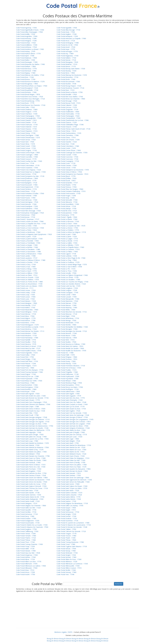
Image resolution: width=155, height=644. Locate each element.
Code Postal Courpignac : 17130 (68, 161)
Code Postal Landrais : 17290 (67, 256)
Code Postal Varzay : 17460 (66, 551)
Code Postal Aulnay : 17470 (26, 51)
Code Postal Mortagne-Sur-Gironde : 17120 (72, 331)
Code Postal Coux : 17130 (25, 163)
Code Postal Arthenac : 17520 (26, 47)
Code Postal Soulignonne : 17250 (28, 521)
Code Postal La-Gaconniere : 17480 (28, 252)
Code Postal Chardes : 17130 (26, 122)
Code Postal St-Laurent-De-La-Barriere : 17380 (73, 523)
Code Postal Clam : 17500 (25, 142)
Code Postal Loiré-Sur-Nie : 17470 (68, 286)
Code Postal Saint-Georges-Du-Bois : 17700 (31, 424)
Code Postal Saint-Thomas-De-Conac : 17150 (32, 488)
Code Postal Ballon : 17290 (26, 60)
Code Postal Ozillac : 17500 (26, 355)
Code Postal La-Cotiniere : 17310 (68, 249)
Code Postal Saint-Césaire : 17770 (28, 400)
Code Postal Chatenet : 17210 (27, 127)
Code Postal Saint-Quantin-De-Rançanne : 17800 (74, 469)
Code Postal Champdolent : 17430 (69, 118)
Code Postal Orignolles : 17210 (27, 353)
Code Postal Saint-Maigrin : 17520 (68, 441)
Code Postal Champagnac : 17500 (28, 116)
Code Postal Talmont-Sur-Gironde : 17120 (71, 531)
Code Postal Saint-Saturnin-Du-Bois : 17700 (31, 473)
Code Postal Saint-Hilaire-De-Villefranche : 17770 (33, 430)
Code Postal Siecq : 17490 (25, 516)
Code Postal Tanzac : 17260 (26, 534)
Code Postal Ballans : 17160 (66, 58)
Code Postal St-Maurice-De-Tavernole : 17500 (32, 527)
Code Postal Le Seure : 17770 (26, 271)
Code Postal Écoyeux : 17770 (26, 181)
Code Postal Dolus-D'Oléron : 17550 (69, 172)
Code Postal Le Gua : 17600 (26, 267)
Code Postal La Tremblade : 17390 (28, 243)
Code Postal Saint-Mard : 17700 (68, 443)
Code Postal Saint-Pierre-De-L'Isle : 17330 (31, 467)
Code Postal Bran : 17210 (65, 90)
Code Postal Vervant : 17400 (66, 557)
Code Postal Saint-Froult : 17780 (27, 415)
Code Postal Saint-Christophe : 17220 (70, 400)
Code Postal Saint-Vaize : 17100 (27, 490)
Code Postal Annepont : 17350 (67, 36)
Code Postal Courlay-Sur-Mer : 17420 (29, 161)
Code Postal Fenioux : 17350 (67, 187)
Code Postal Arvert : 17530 (66, 47)
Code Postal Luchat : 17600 (66, 295)
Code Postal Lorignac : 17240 (67, 290)
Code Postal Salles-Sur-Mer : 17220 (28, 508)
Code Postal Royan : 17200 (26, 391)
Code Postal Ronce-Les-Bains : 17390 (70, 387)
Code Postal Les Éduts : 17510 (27, 275)
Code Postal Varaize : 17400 (26, 551)
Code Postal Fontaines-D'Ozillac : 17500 (30, 193)
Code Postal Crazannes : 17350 (27, 168)
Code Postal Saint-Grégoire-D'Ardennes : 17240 (73, 428)
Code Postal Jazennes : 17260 (67, 213)
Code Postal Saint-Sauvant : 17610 (69, 473)
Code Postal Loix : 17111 (25, 288)
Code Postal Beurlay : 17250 (66, 71)
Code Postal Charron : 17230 (67, 122)
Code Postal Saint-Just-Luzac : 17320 (69, 437)
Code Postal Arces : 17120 (66, 41)
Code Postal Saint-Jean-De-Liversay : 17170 (72, 435)
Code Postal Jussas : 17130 (26, 217)
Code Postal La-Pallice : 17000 (67, 252)
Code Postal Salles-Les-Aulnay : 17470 (70, 506)
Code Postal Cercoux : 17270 (67, 107)
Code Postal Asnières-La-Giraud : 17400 (30, 49)
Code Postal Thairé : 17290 (66, 538)
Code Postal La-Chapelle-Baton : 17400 (70, 247)
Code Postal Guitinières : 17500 (27, 209)
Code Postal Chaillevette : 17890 (68, 112)
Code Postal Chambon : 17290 (27, 114)
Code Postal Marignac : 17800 (27, 303)
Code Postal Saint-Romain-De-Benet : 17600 (72, 471)
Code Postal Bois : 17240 (25, 77)
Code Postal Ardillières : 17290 (27, 45)
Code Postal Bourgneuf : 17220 (27, 88)
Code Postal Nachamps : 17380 (27, 338)
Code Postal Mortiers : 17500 (26, 333)
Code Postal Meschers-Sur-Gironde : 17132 (72, 312)
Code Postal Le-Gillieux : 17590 (27, 273)
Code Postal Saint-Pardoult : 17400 (28, 462)
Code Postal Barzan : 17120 (66, 60)
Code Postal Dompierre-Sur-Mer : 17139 (30, 176)
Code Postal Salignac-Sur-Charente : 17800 (31, 506)
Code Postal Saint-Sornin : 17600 (68, 484)
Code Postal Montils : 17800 (66, 325)
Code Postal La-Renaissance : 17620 (29, 254)
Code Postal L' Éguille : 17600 (67, 217)
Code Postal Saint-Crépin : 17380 (28, 407)
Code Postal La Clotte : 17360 (27, 226)
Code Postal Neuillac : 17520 (26, 342)
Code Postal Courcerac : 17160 (67, 157)
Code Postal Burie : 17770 (25, 103)
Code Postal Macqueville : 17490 (68, 299)
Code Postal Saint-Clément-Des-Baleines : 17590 (33, 404)
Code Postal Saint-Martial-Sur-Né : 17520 (71, 447)
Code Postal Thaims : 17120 (26, 538)
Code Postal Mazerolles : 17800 (27, 310)
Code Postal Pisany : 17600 (66, 361)
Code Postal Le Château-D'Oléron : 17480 (31, 260)
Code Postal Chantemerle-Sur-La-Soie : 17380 (73, 120)
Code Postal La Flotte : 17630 (26, 230)
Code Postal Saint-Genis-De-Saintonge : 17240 (73, 415)
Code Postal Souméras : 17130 (67, 521)
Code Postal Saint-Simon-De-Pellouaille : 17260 (73, 482)
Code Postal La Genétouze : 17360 (28, 232)
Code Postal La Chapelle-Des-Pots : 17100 (31, 224)
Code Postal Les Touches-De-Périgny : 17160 (72, 282)
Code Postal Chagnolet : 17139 (67, 110)
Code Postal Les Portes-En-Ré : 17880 (29, 282)
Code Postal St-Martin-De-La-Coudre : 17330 (32, 525)
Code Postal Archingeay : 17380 (68, 43)
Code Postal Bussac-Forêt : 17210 (69, 103)
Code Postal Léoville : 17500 (66, 273)
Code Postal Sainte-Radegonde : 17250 (30, 499)
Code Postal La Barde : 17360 (67, 219)
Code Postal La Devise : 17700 (67, 228)
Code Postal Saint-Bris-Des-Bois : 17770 (71, 398)
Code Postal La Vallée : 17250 (67, 243)
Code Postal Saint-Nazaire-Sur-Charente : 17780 (33, 456)
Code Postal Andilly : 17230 (26, 34)
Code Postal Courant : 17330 (67, 155)
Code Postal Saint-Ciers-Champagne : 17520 (32, 402)
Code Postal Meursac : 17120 (67, 314)
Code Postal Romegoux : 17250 (27, 387)
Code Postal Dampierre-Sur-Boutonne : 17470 (73, 170)
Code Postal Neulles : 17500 (66, 342)
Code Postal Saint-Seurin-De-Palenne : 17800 (32, 478)
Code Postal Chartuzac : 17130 (27, 125)
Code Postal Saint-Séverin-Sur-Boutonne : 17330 (33, 480)
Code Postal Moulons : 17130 (26, 336)
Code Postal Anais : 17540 (66, 32)
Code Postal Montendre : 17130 (68, 323)
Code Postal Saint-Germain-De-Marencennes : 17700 (35, 426)
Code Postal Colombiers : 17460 (68, 146)
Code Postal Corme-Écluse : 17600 (69, 150)
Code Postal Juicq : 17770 (65, 215)
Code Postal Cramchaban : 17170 (28, 165)
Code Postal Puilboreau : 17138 (68, 374)
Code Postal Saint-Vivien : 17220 (68, 490)
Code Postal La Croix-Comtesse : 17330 (30, 228)
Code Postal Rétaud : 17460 (66, 381)
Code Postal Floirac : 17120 (26, 191)
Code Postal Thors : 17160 (25, 542)
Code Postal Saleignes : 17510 (27, 503)
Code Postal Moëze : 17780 (26, 320)
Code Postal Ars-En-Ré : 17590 (67, 45)
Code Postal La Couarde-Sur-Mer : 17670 (71, 226)
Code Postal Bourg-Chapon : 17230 (69, 86)
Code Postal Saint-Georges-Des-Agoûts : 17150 (33, 422)
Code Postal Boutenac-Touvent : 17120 (70, 88)
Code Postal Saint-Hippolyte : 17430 (29, 432)
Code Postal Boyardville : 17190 (27, 90)
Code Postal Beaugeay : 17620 (67, 62)
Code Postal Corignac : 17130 (26, 150)
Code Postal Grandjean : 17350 (27, 206)
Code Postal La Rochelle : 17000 (27, 241)
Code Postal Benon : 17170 (66, 66)
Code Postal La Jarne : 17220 (26, 236)
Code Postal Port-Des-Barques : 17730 (30, 370)
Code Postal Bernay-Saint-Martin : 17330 (71, 69)
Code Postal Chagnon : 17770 (26, 112)
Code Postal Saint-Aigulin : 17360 (68, 394)
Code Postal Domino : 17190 (26, 174)
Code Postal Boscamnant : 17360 (68, 82)
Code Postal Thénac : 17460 (26, 540)
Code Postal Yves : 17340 (65, 574)
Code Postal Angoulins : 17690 (27, 36)
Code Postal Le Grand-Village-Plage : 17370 (72, 264)
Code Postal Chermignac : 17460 (28, 135)
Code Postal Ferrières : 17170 (26, 189)
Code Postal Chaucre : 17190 (67, 127)
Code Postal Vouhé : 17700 (26, 574)
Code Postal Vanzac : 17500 (66, 549)
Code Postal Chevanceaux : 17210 (28, 137)
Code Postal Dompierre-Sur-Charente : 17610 (72, 174)
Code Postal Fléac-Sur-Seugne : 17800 (70, 189)
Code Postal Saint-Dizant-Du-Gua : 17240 (31, 411)
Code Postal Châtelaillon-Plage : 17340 (70, 125)
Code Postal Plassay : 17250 (66, 363)
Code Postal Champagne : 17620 (68, 116)
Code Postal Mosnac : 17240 (67, 333)
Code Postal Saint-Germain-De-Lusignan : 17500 (73, 424)
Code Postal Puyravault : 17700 (27, 379)
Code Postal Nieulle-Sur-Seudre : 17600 (70, 348)
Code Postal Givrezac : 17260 (26, 204)
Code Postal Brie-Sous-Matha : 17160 (70, 97)
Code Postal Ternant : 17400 (26, 536)
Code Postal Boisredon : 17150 (67, 77)
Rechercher (119, 584)
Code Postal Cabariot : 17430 (67, 105)
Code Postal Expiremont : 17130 (27, 187)
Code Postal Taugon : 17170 (67, 534)
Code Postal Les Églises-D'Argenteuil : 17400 (72, 275)
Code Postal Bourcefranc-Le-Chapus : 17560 (32, 86)
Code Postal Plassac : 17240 (26, 363)
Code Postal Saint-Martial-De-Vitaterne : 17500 (32, 447)
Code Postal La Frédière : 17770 (68, 230)
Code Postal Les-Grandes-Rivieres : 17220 (71, 284)
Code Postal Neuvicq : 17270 (26, 344)
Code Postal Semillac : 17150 (26, 512)
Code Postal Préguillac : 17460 (67, 372)
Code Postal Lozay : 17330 (25, 295)
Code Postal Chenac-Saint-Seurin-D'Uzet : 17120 (73, 129)
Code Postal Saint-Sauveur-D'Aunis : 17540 (31, 475)
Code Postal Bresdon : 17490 (26, 92)
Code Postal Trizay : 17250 (25, 546)
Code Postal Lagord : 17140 (66, 254)
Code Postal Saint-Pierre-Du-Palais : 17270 (71, 467)
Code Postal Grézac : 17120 (66, 206)
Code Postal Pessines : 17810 (67, 359)
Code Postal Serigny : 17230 (66, 514)
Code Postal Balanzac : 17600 (27, 58)
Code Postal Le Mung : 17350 (26, 269)
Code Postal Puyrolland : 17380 (67, 379)
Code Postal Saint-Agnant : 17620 (28, 394)
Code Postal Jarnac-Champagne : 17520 (30, 213)
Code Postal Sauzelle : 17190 (26, 510)
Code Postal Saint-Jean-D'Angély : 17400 (71, 432)
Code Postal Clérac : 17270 (26, 144)
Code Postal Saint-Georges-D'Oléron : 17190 (72, 417)
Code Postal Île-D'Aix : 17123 (67, 211)
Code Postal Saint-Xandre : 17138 (28, 493)
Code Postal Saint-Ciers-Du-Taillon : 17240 (71, 402)
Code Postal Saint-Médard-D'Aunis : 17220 (71, 454)
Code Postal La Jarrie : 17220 (67, 236)
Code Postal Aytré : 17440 (25, 56)
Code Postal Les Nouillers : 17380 (68, 280)
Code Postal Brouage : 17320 (67, 101)
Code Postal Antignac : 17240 (26, 41)
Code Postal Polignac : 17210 (26, 366)
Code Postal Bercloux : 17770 (26, 69)
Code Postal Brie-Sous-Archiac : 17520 (30, 97)
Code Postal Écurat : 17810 (66, 181)
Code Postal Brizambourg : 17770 (28, 101)
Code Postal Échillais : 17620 (67, 178)
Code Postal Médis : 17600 (66, 310)
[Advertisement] (77, 611)
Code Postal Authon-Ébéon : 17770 (28, 54)
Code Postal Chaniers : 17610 (26, 120)
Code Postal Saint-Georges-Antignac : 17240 (32, 417)
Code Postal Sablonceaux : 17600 (68, 391)
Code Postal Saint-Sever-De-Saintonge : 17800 (73, 478)
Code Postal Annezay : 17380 (26, 38)
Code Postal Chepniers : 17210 (27, 131)
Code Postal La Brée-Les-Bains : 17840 (30, 221)
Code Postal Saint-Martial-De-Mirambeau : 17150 (74, 445)
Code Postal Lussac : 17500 (26, 297)
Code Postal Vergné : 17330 (66, 555)
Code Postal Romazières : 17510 (68, 385)
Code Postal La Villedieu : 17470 (68, 245)
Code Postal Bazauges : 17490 (27, 62)
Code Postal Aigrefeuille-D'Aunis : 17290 (30, 30)
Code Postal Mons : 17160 (25, 323)
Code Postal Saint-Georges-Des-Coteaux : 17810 (74, 422)
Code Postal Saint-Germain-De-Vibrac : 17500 (72, 426)
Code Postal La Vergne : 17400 (27, 245)
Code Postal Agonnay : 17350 (26, 28)
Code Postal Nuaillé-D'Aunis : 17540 (29, 351)
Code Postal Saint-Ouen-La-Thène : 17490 (31, 458)
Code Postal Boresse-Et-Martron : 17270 (30, 82)
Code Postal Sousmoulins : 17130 (28, 523)
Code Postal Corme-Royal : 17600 (28, 153)
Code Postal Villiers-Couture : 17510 (69, 568)
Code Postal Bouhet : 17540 (66, 84)
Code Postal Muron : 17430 (66, 336)
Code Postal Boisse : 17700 (26, 79)
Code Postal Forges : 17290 (66, 196)
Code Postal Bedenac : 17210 (67, 64)
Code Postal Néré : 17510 (66, 340)
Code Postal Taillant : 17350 (66, 529)
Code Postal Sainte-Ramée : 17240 (69, 499)
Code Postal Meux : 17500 (25, 316)
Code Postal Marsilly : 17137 (26, 305)
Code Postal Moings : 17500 (66, 320)
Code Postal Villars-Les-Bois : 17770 (29, 562)
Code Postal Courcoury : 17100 (67, 159)
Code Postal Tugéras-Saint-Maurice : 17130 (72, 546)
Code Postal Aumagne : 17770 (67, 51)
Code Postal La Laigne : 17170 (67, 239)
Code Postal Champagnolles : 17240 (29, 118)
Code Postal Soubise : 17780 (26, 518)
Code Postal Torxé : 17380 (66, 544)
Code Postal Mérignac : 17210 (27, 312)
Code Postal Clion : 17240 (66, 144)
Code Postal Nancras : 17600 (67, 338)
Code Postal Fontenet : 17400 (27, 196)
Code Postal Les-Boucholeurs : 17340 (29, 284)
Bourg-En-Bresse (53, 639)
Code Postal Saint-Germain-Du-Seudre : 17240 (32, 428)
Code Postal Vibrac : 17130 (25, 559)
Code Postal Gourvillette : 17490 (68, 204)
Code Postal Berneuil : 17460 (26, 71)
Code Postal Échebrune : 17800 (27, 178)
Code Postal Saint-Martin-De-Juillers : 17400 (31, 452)
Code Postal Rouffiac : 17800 (26, 389)
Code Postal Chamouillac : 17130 (68, 114)
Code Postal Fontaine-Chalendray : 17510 (71, 191)
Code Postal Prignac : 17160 (26, 374)
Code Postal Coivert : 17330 (26, 146)
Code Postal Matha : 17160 (26, 308)
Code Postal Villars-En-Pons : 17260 (69, 559)
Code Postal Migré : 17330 (66, 316)
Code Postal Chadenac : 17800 (27, 110)
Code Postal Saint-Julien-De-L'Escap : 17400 (31, 437)
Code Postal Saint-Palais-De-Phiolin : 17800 (31, 460)
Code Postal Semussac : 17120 (27, 514)
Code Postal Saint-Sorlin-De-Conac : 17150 (31, 484)
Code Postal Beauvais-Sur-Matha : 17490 (30, 64)
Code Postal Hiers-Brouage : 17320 (28, 211)
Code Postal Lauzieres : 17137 (27, 258)
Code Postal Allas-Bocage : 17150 (68, 30)
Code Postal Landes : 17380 (26, 256)
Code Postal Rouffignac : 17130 (68, 389)
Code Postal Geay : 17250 (66, 198)
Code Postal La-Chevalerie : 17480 (28, 249)
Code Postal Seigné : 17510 (66, 510)
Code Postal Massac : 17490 (67, 305)
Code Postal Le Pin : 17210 (66, 269)
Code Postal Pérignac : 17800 (67, 357)
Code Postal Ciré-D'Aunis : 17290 (68, 140)
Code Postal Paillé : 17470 (66, 355)
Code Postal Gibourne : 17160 (67, 202)
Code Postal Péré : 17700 (25, 357)
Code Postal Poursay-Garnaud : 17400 (29, 372)
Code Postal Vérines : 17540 (26, 557)
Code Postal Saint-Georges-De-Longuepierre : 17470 (75, 419)
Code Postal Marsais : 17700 (67, 303)
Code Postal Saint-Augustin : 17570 (69, 396)
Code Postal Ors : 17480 (65, 353)
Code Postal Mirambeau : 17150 (68, 318)
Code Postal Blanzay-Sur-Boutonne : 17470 (72, 75)
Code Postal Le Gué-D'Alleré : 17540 (69, 267)
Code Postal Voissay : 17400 (66, 572)
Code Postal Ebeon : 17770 (66, 176)
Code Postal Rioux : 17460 (25, 383)
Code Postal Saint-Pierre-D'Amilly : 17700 (71, 462)
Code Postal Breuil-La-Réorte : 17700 (70, 92)
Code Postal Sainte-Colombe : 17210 (69, 493)
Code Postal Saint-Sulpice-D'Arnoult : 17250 (31, 486)
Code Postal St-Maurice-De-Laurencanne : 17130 (74, 525)
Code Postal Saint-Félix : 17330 (27, 413)
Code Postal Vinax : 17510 (25, 570)
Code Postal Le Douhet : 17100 (27, 262)
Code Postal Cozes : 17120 (66, 163)
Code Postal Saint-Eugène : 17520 (68, 411)
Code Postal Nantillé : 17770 (26, 340)
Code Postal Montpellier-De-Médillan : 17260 (72, 327)
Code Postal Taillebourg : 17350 (27, 531)
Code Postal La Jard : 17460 (66, 234)
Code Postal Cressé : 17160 (66, 168)
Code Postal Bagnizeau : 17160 (67, 56)
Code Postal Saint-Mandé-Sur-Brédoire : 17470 (32, 443)
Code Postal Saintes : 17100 (66, 501)
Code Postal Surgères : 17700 (26, 529)
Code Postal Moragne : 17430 (67, 329)
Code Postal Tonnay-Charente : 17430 (29, 544)
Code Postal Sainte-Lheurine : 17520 (69, 495)
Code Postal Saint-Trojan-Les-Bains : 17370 (72, 488)
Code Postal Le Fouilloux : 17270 (68, 262)
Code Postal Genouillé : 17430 (67, 200)
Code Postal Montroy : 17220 (26, 329)
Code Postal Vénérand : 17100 (67, 553)
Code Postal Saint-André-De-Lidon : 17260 (31, 396)
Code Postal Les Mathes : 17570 (27, 280)
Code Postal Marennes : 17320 (67, 301)
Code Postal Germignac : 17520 (27, 202)
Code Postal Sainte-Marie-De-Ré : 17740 (30, 497)
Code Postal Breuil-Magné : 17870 (28, 94)
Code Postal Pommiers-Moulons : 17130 (71, 366)
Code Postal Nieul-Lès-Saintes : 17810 (70, 346)
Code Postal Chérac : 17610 (66, 131)
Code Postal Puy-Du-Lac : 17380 (27, 376)
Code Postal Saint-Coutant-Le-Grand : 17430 (72, 404)
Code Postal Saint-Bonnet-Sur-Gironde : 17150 (32, 398)
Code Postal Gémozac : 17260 (27, 200)
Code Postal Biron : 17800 (66, 73)
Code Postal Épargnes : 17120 (27, 183)
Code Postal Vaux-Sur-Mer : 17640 (28, 553)
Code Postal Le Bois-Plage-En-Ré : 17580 (71, 258)
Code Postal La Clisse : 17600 (67, 224)
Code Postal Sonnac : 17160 (66, 516)
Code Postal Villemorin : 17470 (27, 564)
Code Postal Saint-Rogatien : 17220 (28, 471)
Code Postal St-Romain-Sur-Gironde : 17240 (72, 527)
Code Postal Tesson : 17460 (66, 536)
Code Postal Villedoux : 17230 (67, 562)
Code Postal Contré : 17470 (66, 148)
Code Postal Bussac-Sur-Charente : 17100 (31, 105)
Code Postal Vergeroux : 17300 (27, 555)
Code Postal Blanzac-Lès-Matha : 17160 (30, 75)
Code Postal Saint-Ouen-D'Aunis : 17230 (71, 456)
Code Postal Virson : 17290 (26, 572)
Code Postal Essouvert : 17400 (27, 185)
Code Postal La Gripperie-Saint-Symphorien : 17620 (34, 234)
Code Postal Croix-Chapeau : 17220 (28, 170)
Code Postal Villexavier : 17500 (27, 568)
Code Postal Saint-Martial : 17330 (28, 445)
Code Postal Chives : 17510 (66, 137)
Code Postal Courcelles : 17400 (27, 157)
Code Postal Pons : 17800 (25, 368)
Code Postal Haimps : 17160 (66, 209)
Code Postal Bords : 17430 (66, 79)
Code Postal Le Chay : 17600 (67, 260)
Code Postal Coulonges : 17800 (27, 155)
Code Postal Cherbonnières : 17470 (69, 133)
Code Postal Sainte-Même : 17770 (69, 497)
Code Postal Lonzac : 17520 (26, 290)
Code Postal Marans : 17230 (26, 301)
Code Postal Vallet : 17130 (25, 549)
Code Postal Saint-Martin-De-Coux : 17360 (71, 450)
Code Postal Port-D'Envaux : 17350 (69, 368)
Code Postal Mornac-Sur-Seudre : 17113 (30, 331)
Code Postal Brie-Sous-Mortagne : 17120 (30, 99)
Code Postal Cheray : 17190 (26, 133)
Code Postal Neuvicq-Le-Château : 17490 (71, 344)
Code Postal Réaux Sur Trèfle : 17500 (29, 381)
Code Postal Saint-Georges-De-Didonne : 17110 (33, 419)
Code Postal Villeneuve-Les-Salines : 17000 (31, 566)
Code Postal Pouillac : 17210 (67, 370)
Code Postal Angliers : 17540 (67, 34)
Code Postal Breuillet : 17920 (67, 94)
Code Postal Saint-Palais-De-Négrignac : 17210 (73, 458)
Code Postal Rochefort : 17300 (27, 385)
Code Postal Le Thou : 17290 (67, 271)
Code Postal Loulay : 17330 (26, 292)
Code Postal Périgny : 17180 (26, 359)
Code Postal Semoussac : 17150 (68, 512)
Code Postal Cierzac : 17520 (26, 140)
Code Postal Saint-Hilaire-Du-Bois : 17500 (71, 430)
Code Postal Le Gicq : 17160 (26, 264)
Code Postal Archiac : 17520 (26, 43)
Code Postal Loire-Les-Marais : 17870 (29, 286)
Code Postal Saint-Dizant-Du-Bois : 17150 (71, 409)
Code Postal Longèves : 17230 (67, 288)
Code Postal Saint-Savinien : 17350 (69, 475)
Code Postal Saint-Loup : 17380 (27, 441)
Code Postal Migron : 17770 (26, 318)
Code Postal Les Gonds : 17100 (68, 277)
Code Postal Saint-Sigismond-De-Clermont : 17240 (74, 480)
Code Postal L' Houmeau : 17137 (28, 219)
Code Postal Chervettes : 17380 (68, 135)
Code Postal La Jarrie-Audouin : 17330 (29, 239)
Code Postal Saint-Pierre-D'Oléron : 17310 (31, 465)
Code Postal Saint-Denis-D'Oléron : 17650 (31, 409)
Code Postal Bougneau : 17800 (27, 84)
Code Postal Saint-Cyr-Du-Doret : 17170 (71, 407)
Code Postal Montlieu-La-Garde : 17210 (30, 327)
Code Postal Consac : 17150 (26, 148)
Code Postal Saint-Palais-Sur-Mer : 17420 (71, 460)
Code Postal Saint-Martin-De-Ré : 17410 (71, 452)
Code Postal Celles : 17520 (25, 107)
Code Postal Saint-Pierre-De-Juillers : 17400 (72, 465)
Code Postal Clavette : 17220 (67, 142)
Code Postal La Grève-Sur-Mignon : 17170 (71, 232)
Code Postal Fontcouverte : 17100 (69, 193)
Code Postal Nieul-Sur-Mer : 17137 (28, 348)
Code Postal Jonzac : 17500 (26, 215)
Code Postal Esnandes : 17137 (67, 183)
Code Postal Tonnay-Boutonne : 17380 (70, 542)
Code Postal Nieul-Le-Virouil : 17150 (29, 346)
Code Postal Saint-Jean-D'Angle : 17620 (30, 435)
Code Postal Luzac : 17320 (25, 299)
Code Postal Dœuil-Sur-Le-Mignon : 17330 (31, 172)
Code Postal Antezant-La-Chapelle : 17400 (71, 38)
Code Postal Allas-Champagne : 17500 (29, 32)
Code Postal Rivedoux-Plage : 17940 (69, 383)
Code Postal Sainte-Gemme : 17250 (29, 495)
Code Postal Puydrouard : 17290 (68, 376)
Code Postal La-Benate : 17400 (27, 247)
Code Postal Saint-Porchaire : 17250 (29, 469)
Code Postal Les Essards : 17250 (28, 277)
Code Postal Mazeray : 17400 (67, 308)
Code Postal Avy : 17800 (65, 54)
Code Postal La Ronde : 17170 (67, 241)
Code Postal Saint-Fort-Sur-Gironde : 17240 (72, 413)
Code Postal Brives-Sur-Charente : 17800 (71, 99)
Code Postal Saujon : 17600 (66, 508)
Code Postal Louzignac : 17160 (67, 292)
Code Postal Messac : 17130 (26, 314)
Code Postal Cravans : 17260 (67, 165)
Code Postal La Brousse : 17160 (68, 221)
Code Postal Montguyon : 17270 (27, 325)
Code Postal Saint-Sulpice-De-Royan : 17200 (72, 486)
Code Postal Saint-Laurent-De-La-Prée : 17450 (32, 439)
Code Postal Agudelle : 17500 (67, 28)
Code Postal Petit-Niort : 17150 (27, 361)
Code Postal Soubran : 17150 (67, 518)
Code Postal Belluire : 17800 (26, 66)
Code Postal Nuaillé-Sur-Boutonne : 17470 (71, 351)
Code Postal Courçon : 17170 (26, 159)
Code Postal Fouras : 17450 (26, 198)
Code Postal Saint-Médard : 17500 (28, 454)
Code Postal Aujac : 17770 (66, 49)
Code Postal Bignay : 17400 (26, 73)
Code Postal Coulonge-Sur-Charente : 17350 (72, 153)
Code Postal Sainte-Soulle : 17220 (28, 501)
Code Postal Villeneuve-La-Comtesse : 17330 (72, 564)
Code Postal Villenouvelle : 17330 (68, 566)
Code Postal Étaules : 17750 (66, 185)
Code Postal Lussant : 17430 (67, 297)
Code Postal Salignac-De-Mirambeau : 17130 (72, 503)
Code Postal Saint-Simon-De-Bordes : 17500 (32, 482)
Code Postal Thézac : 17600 (66, 540)
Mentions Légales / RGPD (63, 632)
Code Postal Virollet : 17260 (66, 570)
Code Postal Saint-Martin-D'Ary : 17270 (30, 450)
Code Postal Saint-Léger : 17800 (68, 439)
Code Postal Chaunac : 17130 (26, 129)
